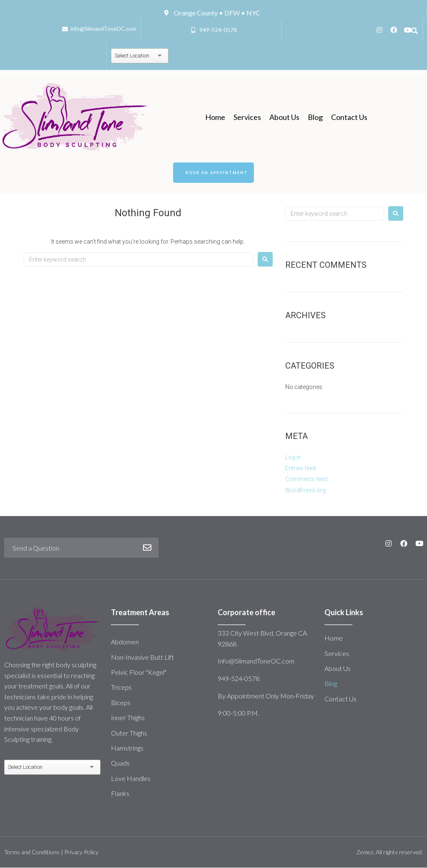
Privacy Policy (81, 853)
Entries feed (300, 469)
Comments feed (306, 480)
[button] (214, 173)
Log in (293, 458)
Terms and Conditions (32, 853)
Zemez (365, 853)
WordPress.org (305, 491)
